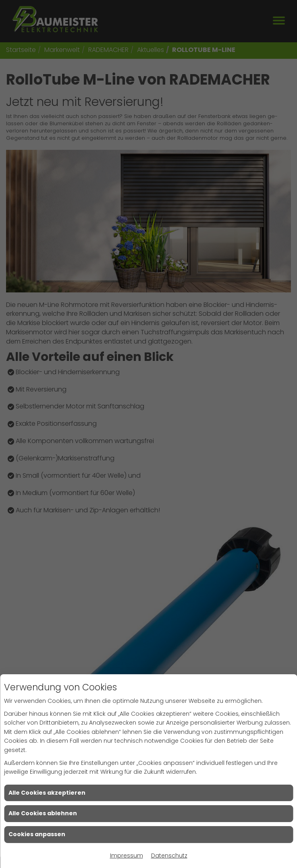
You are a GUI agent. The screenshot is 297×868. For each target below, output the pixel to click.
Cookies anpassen (37, 834)
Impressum (127, 856)
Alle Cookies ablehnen (43, 813)
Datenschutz (169, 856)
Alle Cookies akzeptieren (47, 793)
